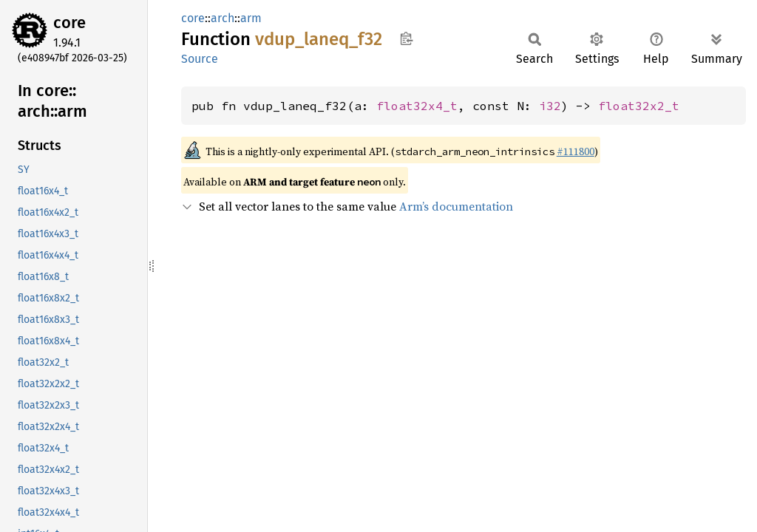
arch (223, 18)
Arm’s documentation (456, 206)
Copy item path (406, 38)
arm (251, 18)
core (69, 23)
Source (200, 59)
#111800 (576, 151)
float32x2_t (639, 106)
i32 (550, 106)
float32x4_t (417, 106)
